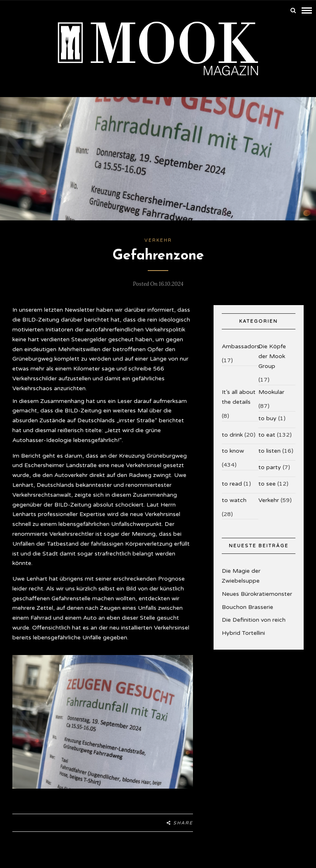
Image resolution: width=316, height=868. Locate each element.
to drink (232, 435)
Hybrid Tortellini (243, 633)
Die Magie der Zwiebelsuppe (241, 576)
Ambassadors (241, 346)
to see (267, 484)
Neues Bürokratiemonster (257, 594)
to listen (270, 451)
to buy (267, 418)
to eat (267, 435)
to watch (234, 500)
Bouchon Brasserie (247, 607)
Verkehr (158, 240)
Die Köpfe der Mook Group (272, 356)
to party (270, 467)
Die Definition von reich (254, 620)
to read (232, 484)
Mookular (271, 392)
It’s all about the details (239, 397)
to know (233, 451)
